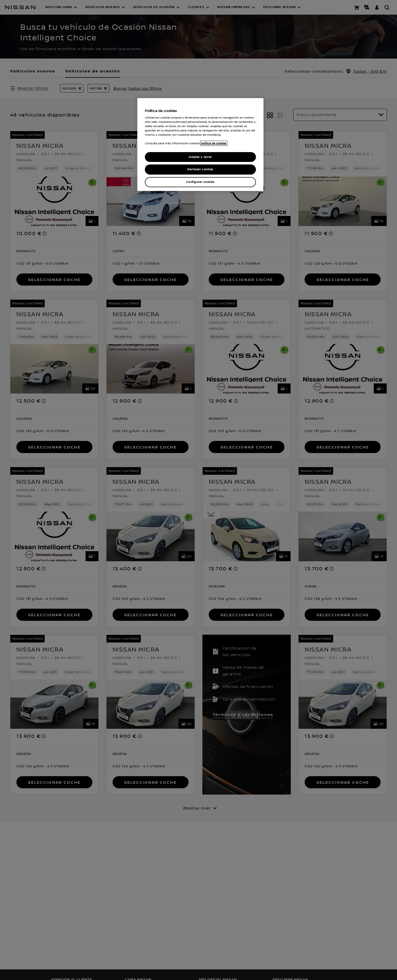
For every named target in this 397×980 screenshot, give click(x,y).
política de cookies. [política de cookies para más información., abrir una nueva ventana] (214, 143)
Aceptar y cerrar (200, 157)
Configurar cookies (200, 182)
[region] (200, 145)
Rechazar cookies (200, 169)
